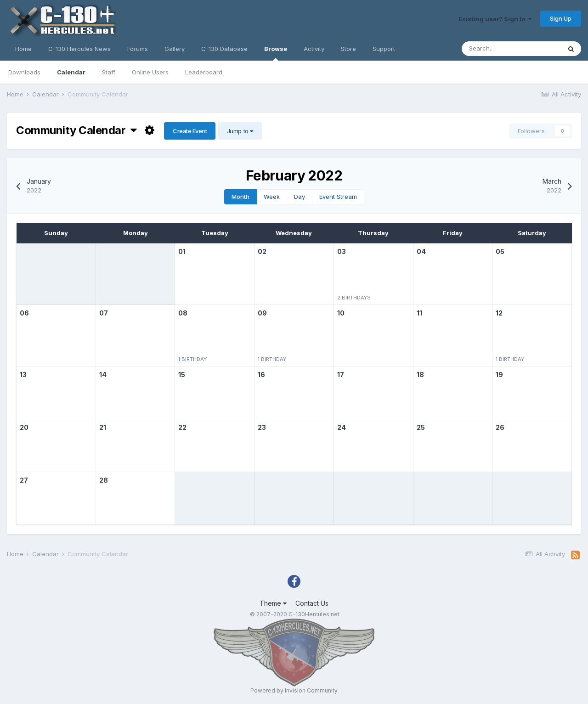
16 (261, 375)
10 (341, 313)
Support (384, 49)
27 (24, 480)
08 (183, 313)
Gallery (175, 49)
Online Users (150, 72)
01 (182, 251)
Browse (276, 53)
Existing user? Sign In (495, 19)
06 (24, 313)
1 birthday (192, 359)
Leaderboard (204, 72)
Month (240, 197)
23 (262, 427)
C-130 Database (224, 49)
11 (419, 313)
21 (103, 427)
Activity (314, 49)
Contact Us (312, 603)
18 (420, 375)
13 (23, 375)
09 (262, 313)
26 (500, 427)
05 (500, 251)
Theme (273, 603)
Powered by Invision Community (294, 690)
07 (104, 313)
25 (421, 427)
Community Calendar (76, 130)
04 (421, 251)
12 (499, 313)
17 (341, 375)
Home (23, 49)
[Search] (511, 49)
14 (103, 375)
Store (348, 49)
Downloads (24, 72)
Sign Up (561, 18)
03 (342, 251)
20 (24, 427)
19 (499, 375)
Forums (138, 49)
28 (104, 480)
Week (272, 197)
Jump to (240, 131)
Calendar (71, 72)
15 (182, 375)
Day (300, 197)
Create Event (190, 131)
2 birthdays (354, 298)
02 (262, 251)
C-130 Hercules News (79, 49)
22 (182, 427)
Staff (109, 72)
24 (342, 427)
